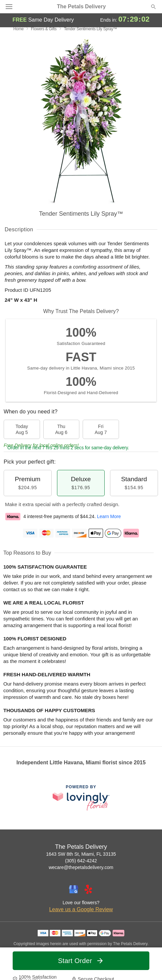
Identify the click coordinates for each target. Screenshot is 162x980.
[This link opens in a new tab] (81, 798)
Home (18, 29)
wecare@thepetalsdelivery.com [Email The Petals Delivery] (81, 867)
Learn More (109, 516)
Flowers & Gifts (44, 29)
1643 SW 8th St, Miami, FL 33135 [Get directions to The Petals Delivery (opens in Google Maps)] (81, 854)
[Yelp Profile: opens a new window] (88, 889)
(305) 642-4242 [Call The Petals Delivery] (81, 861)
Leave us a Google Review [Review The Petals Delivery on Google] (81, 909)
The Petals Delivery (81, 7)
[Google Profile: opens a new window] (74, 889)
